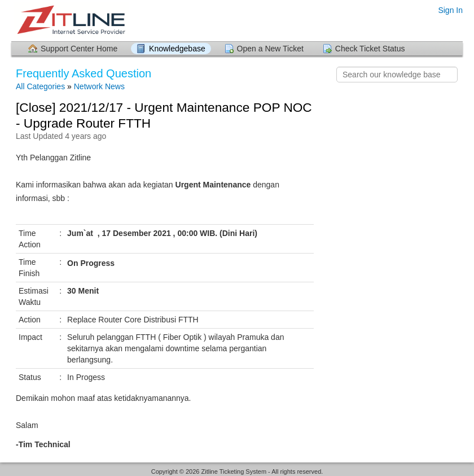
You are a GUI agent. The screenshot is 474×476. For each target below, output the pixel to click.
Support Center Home (79, 49)
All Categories (40, 86)
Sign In (450, 10)
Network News (99, 86)
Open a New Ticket (270, 49)
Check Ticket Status (370, 49)
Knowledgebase (177, 49)
